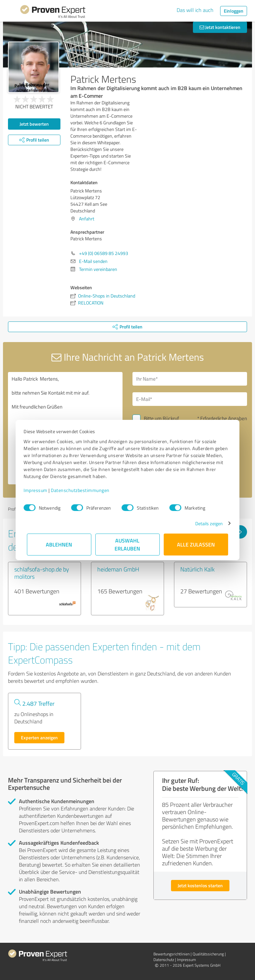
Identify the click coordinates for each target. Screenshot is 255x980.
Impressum (39, 490)
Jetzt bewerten (34, 124)
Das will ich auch (195, 10)
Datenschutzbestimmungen (84, 490)
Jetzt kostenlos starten (200, 885)
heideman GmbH (118, 569)
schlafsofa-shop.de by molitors (42, 573)
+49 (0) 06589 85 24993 (104, 253)
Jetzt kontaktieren (220, 27)
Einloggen (234, 11)
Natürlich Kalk (197, 569)
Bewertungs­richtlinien (171, 954)
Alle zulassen (196, 544)
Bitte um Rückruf (161, 418)
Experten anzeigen (39, 737)
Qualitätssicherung (208, 954)
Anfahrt (87, 219)
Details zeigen (206, 523)
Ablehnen (59, 544)
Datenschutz (164, 960)
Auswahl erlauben (128, 544)
